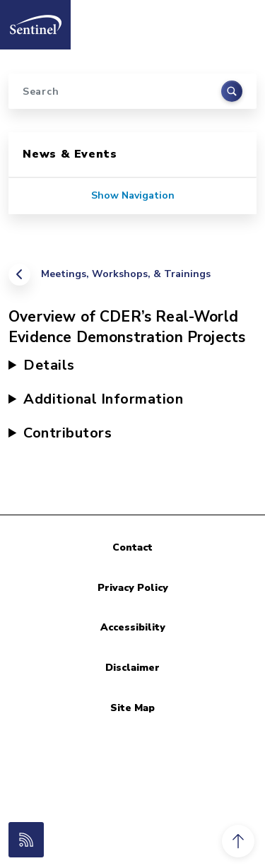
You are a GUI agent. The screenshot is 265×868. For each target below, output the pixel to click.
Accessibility (133, 627)
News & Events (70, 154)
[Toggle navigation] (239, 20)
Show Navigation (133, 195)
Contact (132, 547)
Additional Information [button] (103, 399)
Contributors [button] (67, 433)
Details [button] (49, 365)
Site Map (132, 708)
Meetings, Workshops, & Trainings (126, 274)
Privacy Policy (133, 588)
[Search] (132, 91)
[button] (238, 841)
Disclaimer (132, 668)
